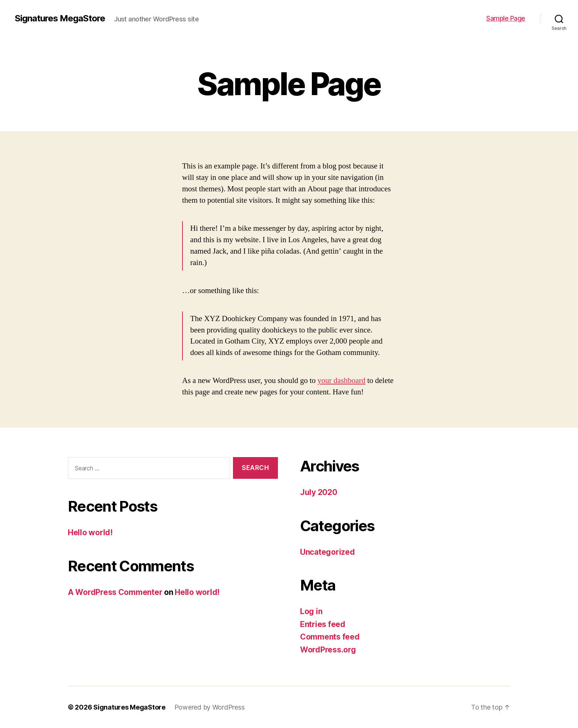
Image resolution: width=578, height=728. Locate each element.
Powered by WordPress (210, 707)
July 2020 (319, 492)
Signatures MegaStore (60, 18)
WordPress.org (328, 650)
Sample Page (506, 18)
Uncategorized (328, 552)
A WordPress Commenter (115, 592)
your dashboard (341, 381)
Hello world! (90, 532)
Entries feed (323, 624)
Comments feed (330, 637)
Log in (311, 611)
